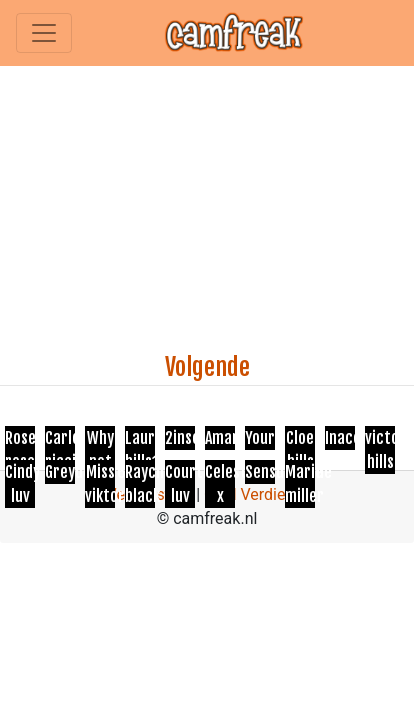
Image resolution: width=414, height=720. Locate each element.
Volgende (207, 367)
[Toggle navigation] (44, 33)
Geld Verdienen (257, 494)
